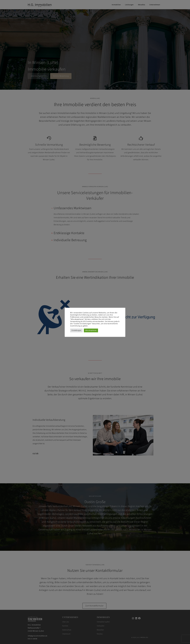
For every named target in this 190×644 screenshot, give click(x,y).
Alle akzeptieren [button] (91, 330)
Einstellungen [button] (76, 330)
